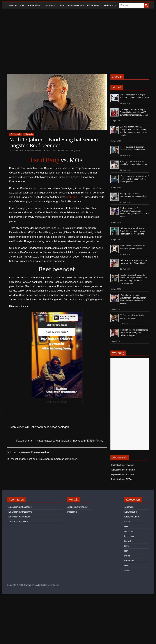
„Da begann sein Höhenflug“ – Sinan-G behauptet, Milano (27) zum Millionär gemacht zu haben (134, 112)
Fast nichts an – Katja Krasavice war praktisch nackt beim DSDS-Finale (61, 441)
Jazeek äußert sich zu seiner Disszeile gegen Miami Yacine (132, 148)
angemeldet (25, 459)
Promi (127, 556)
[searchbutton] (146, 5)
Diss (61, 5)
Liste (126, 546)
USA (126, 565)
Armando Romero (34, 150)
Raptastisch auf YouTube (122, 474)
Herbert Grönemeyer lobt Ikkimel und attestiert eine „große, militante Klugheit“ (134, 333)
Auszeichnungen (132, 517)
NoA (126, 551)
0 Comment (50, 150)
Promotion (129, 561)
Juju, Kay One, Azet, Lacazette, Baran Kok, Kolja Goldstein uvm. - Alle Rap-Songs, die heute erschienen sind (134, 279)
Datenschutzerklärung (77, 507)
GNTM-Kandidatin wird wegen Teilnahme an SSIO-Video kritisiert (134, 96)
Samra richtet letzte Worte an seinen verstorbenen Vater (133, 247)
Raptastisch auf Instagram (123, 470)
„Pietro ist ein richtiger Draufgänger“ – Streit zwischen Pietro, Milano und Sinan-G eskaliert (133, 299)
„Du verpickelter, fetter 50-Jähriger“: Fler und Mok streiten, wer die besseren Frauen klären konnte (134, 131)
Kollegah (72, 197)
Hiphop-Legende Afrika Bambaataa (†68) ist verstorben (133, 195)
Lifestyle (49, 5)
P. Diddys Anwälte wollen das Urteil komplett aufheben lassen (134, 163)
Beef (63, 150)
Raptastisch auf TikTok (121, 479)
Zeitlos (127, 570)
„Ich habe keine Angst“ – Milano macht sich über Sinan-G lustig (133, 262)
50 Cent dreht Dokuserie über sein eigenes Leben (133, 317)
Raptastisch (16, 5)
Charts (127, 522)
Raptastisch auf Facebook (123, 465)
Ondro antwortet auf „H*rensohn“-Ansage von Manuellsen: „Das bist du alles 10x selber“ (135, 212)
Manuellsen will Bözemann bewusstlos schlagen (38, 427)
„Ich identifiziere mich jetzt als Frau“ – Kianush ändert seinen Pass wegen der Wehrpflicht (133, 231)
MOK (78, 150)
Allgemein (34, 5)
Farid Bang (70, 150)
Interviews (94, 5)
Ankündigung (75, 5)
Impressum (72, 512)
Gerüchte (110, 5)
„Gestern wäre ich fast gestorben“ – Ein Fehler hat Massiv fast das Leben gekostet (134, 179)
